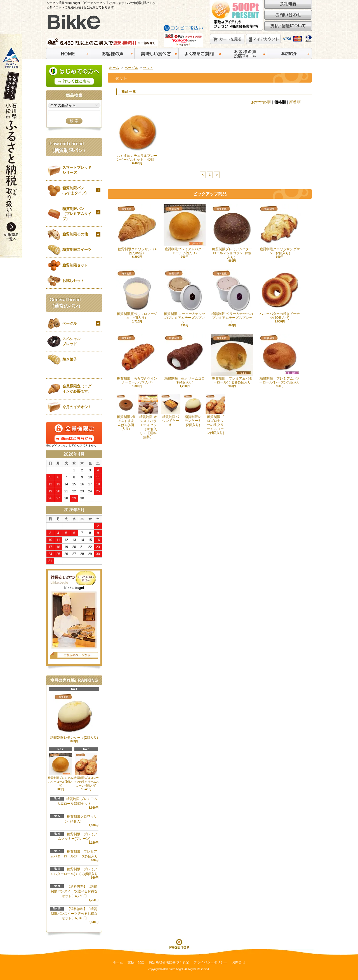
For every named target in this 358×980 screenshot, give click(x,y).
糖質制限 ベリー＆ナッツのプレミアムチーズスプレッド (232, 296)
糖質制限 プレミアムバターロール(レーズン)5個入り (280, 359)
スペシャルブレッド (71, 341)
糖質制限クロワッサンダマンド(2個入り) (280, 230)
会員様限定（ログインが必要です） (77, 389)
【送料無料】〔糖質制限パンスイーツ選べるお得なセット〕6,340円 (74, 914)
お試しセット (73, 281)
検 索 (74, 121)
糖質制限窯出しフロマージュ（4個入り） (137, 294)
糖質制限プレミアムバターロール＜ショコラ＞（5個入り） (232, 232)
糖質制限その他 (75, 234)
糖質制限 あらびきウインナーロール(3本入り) (137, 359)
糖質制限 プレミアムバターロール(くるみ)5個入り (232, 359)
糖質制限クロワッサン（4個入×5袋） (137, 230)
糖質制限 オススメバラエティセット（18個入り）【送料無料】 (148, 417)
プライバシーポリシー (210, 962)
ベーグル (131, 68)
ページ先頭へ (179, 944)
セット (148, 68)
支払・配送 (136, 962)
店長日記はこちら (74, 655)
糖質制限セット (75, 265)
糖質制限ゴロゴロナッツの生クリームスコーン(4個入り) (215, 415)
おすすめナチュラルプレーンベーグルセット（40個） (137, 136)
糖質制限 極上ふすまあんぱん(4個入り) (126, 413)
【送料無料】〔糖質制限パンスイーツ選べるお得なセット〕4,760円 (74, 891)
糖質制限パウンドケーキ (171, 411)
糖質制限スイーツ (77, 250)
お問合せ (239, 962)
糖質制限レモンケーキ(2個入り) (193, 411)
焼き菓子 (70, 359)
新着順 (295, 102)
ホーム (114, 68)
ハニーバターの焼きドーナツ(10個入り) (280, 294)
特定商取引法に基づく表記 (169, 962)
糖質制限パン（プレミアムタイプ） (77, 214)
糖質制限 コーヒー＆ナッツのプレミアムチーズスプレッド (185, 296)
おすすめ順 (261, 102)
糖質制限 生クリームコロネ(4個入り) (185, 359)
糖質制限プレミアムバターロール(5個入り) (185, 230)
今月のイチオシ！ (77, 407)
